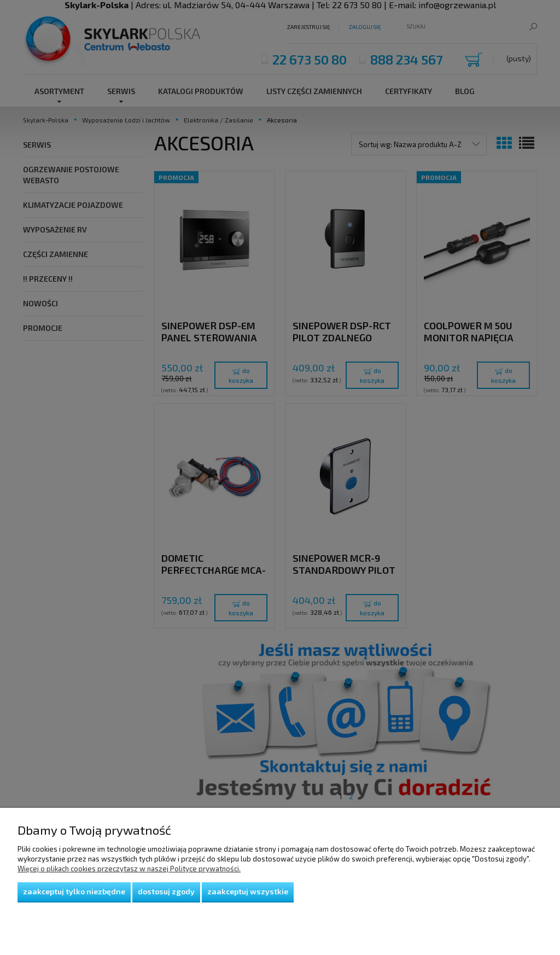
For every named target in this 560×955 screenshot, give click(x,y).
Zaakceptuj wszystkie (248, 891)
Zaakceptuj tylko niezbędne (74, 891)
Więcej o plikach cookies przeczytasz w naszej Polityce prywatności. (129, 869)
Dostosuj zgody (166, 891)
